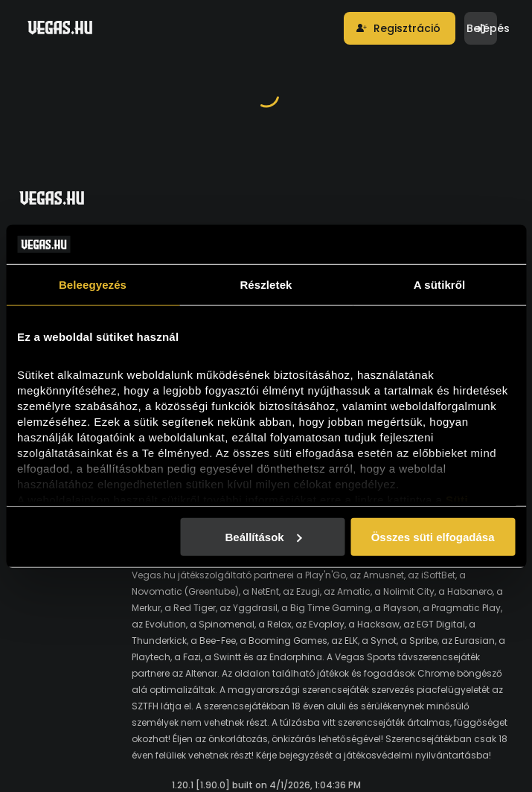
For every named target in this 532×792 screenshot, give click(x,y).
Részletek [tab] (266, 284)
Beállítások (263, 536)
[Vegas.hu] (60, 28)
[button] (400, 28)
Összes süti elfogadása (433, 536)
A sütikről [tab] (440, 284)
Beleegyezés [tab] (93, 284)
